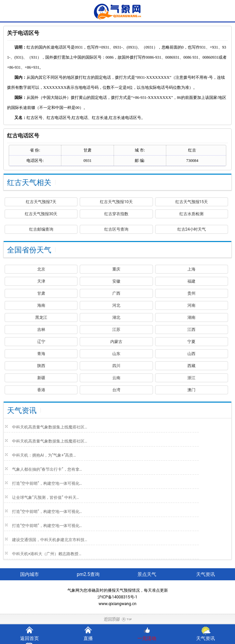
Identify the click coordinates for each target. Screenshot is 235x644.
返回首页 (30, 638)
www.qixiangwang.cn (117, 604)
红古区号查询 (116, 229)
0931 (87, 161)
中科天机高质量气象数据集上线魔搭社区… (50, 427)
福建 (191, 281)
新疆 (41, 378)
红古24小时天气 (192, 229)
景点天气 (147, 574)
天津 (41, 281)
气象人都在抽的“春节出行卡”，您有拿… (47, 469)
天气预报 (124, 590)
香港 (41, 390)
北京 (41, 269)
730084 (192, 161)
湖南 (191, 317)
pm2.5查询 (88, 574)
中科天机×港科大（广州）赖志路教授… (47, 554)
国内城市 (30, 574)
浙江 (191, 378)
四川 (116, 366)
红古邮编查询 (41, 229)
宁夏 (191, 342)
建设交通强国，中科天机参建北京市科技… (50, 540)
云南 (116, 378)
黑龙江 (41, 317)
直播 (88, 638)
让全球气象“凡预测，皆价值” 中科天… (46, 497)
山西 (191, 354)
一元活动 (147, 638)
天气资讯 (205, 638)
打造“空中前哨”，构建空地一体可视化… (47, 483)
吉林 (41, 330)
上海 (191, 269)
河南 (191, 305)
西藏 (191, 366)
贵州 (191, 293)
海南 (41, 305)
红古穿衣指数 (116, 214)
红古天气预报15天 (192, 202)
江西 (191, 330)
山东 (116, 354)
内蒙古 (116, 342)
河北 (116, 305)
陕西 (41, 366)
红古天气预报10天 (116, 202)
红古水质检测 (191, 214)
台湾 (116, 390)
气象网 (73, 590)
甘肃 (41, 293)
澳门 (191, 390)
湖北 (116, 317)
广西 (116, 293)
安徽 (116, 281)
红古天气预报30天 (41, 214)
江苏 (116, 330)
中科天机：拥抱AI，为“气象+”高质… (44, 455)
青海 (41, 354)
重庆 (116, 269)
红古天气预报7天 (41, 202)
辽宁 (41, 342)
